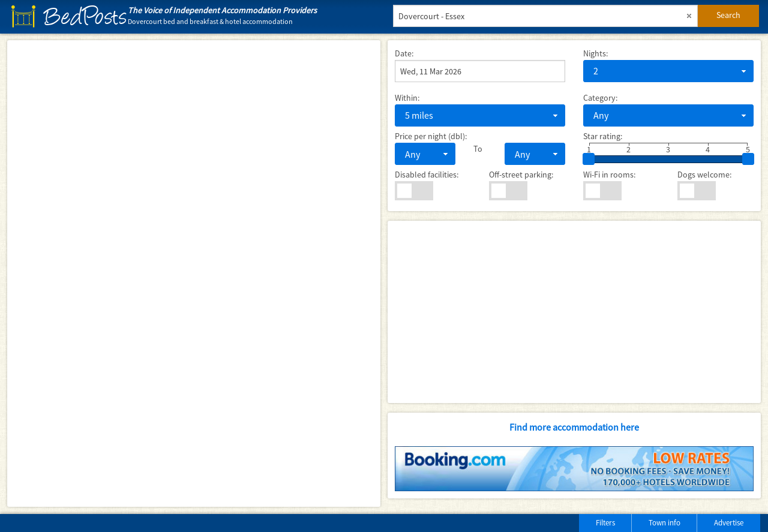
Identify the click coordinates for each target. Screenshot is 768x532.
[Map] (194, 273)
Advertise (729, 523)
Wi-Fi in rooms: (609, 175)
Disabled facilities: (427, 175)
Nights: (595, 53)
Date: (404, 53)
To (478, 149)
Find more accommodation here (574, 427)
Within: (407, 98)
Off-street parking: (521, 175)
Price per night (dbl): (431, 136)
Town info (664, 523)
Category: (600, 98)
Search (728, 15)
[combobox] (668, 71)
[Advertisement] (574, 312)
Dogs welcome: (704, 175)
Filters (605, 523)
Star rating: (603, 136)
